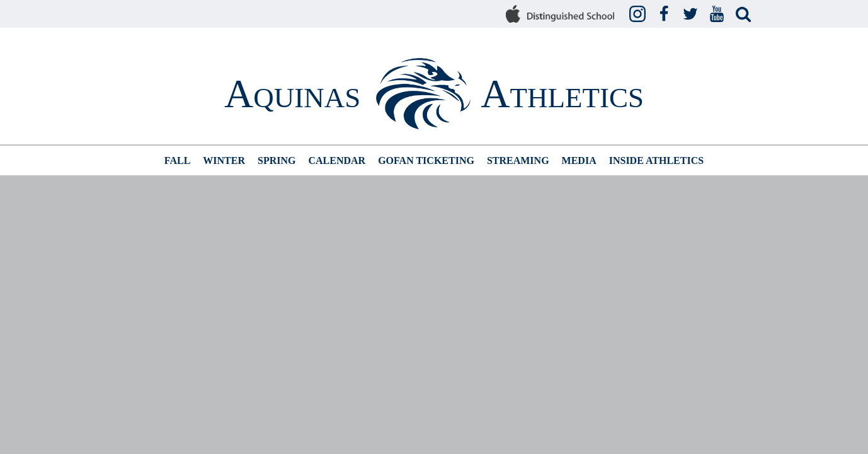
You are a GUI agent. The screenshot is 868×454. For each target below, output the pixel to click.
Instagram (639, 15)
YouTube (719, 15)
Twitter (692, 15)
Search (745, 15)
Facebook (666, 15)
